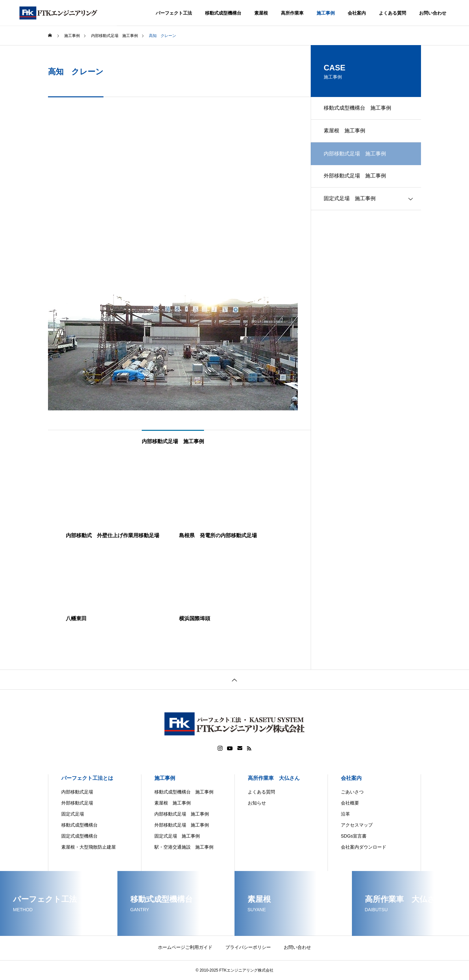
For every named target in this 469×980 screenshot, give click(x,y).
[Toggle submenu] (411, 199)
